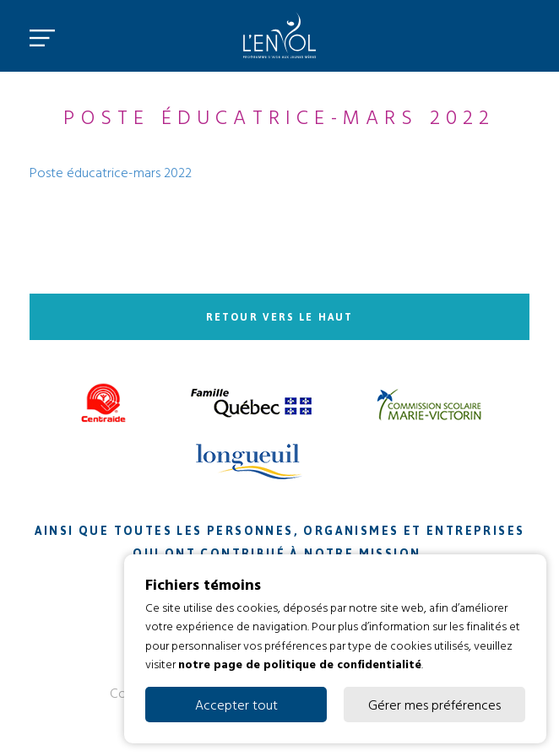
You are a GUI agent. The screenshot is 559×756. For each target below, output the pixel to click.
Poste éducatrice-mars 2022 (111, 172)
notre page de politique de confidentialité (300, 664)
